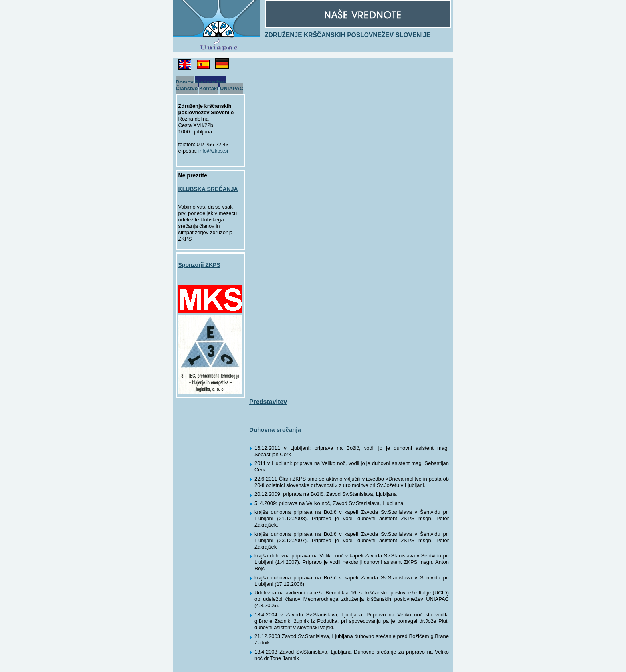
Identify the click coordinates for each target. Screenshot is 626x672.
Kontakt (209, 88)
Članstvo (187, 88)
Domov (185, 82)
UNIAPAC (232, 88)
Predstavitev (210, 82)
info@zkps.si (213, 151)
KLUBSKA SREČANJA (208, 189)
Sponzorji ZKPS (199, 265)
